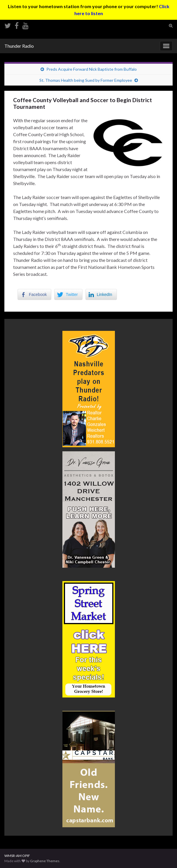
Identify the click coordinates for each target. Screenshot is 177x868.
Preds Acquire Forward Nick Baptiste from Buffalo (92, 69)
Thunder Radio (19, 46)
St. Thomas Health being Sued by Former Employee (86, 80)
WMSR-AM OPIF (17, 856)
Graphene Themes (45, 861)
